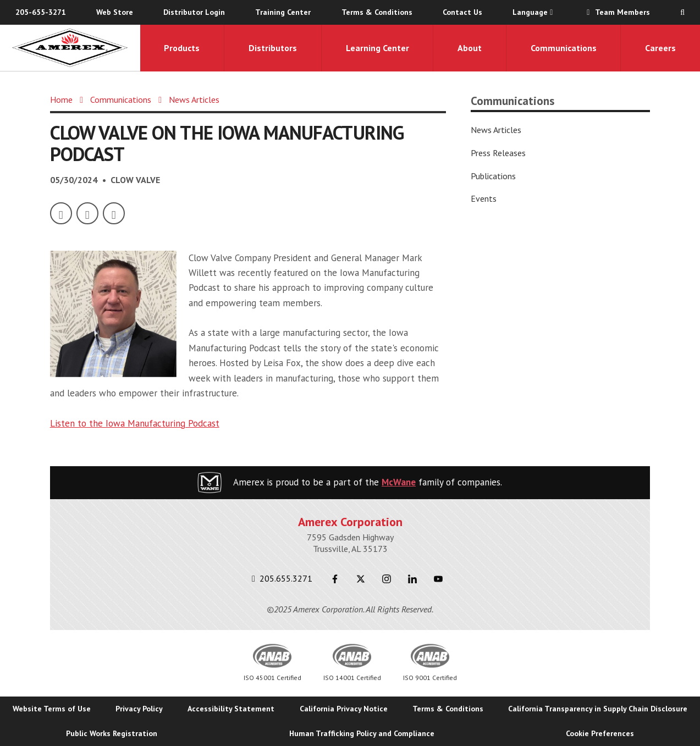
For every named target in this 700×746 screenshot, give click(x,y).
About (470, 48)
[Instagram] (387, 579)
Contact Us (462, 12)
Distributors (273, 48)
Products (182, 48)
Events (484, 198)
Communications (564, 48)
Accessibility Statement (231, 709)
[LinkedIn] (114, 213)
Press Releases (498, 153)
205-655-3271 (41, 12)
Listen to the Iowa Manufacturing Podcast (135, 423)
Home (61, 100)
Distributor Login (194, 12)
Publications (493, 176)
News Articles (194, 100)
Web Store (115, 12)
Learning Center (377, 48)
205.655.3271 (282, 578)
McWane (399, 482)
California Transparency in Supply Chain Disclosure (598, 709)
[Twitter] (87, 213)
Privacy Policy (139, 709)
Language (533, 12)
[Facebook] (61, 213)
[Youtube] (439, 579)
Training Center (283, 12)
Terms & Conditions (377, 12)
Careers (660, 48)
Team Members (617, 12)
